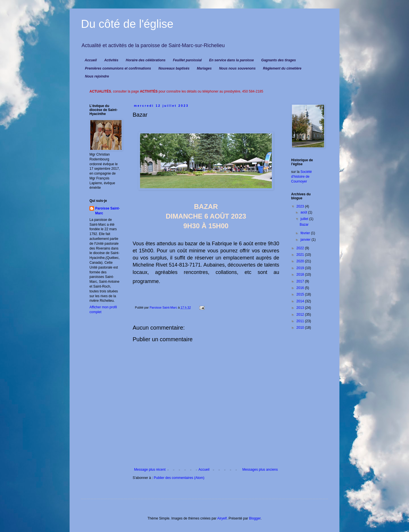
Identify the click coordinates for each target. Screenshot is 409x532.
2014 (301, 301)
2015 (301, 294)
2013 (301, 308)
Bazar (304, 225)
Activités (111, 60)
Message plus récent (150, 470)
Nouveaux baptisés (174, 68)
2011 (301, 321)
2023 (301, 206)
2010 (301, 328)
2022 (301, 248)
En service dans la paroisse (231, 60)
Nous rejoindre (97, 76)
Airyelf (222, 518)
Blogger (255, 518)
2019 (301, 268)
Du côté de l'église (127, 24)
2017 (301, 281)
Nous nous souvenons (237, 68)
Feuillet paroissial (187, 60)
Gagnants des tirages (279, 60)
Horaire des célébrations (146, 60)
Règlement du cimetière (282, 68)
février (306, 233)
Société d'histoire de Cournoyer (301, 177)
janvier (306, 240)
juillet (305, 219)
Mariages (204, 68)
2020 (301, 261)
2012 (301, 315)
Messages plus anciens (260, 470)
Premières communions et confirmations (118, 68)
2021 (301, 255)
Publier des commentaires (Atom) (179, 478)
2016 (301, 288)
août (304, 212)
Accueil (91, 60)
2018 (301, 275)
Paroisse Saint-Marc (108, 211)
